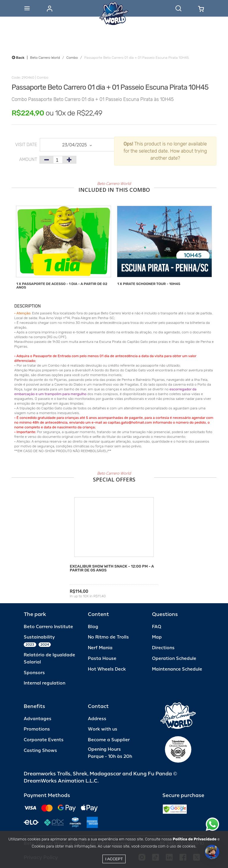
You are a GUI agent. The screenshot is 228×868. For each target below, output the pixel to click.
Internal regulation (45, 683)
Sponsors (34, 673)
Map (157, 637)
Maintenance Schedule (177, 669)
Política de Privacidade (195, 839)
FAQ (157, 627)
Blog (93, 627)
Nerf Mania (100, 648)
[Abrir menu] (27, 8)
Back (18, 58)
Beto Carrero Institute (48, 627)
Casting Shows (40, 751)
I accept (114, 859)
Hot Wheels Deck (107, 669)
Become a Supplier (109, 740)
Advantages (38, 719)
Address (97, 719)
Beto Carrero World (45, 58)
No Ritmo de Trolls (108, 637)
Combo (72, 58)
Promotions (37, 729)
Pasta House (102, 659)
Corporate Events (44, 740)
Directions (163, 648)
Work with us (103, 729)
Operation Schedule (174, 659)
